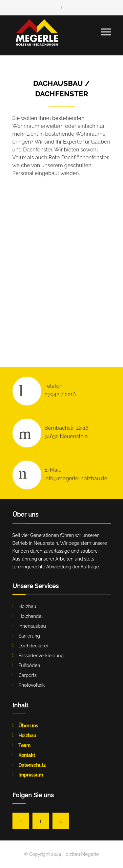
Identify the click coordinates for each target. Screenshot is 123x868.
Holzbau (27, 736)
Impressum (31, 775)
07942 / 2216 (60, 395)
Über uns (28, 726)
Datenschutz (32, 765)
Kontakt (27, 755)
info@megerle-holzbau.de (76, 478)
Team (24, 745)
